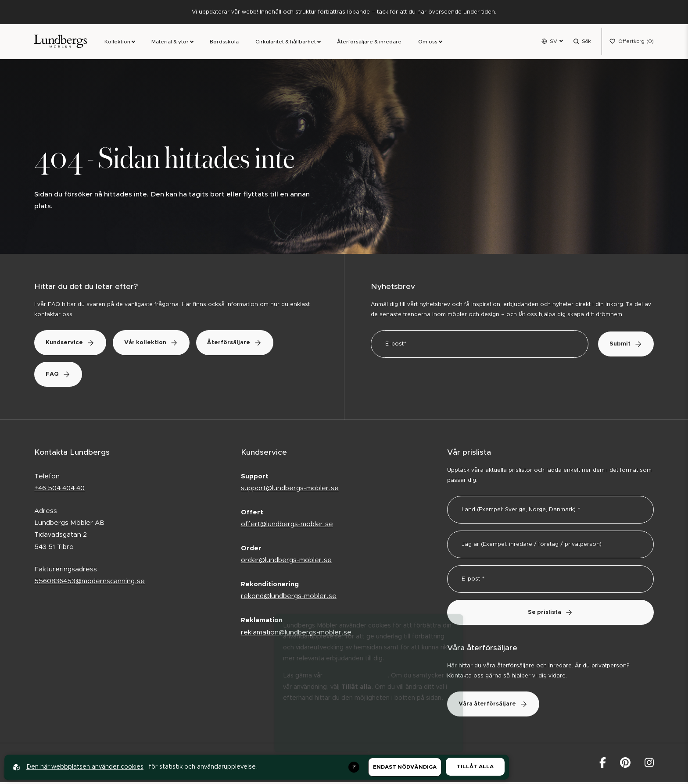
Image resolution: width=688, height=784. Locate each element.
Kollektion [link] (117, 43)
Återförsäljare (249, 344)
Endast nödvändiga (405, 767)
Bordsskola (224, 43)
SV (554, 42)
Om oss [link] (428, 43)
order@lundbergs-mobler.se (286, 562)
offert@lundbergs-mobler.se (287, 526)
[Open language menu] (552, 42)
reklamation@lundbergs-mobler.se (296, 634)
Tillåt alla (475, 766)
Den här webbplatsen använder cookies (85, 767)
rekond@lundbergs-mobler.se (289, 598)
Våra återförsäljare (496, 705)
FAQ (61, 376)
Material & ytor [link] (170, 43)
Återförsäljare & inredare (369, 43)
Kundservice (73, 344)
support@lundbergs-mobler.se (290, 490)
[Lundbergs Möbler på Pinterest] (625, 764)
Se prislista (550, 614)
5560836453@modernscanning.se (90, 583)
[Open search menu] (582, 42)
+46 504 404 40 (59, 490)
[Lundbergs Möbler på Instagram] (649, 764)
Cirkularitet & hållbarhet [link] (286, 43)
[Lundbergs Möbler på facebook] (603, 764)
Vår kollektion (160, 344)
